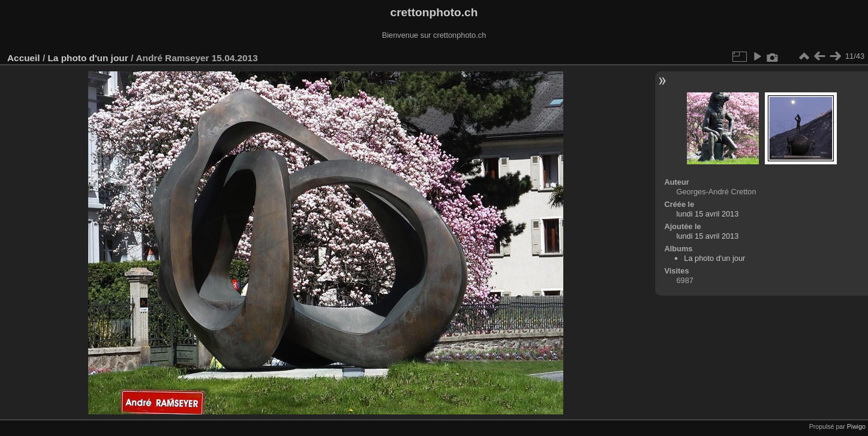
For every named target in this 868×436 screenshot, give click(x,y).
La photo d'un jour (88, 58)
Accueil (24, 58)
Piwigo (856, 426)
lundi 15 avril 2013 (707, 214)
